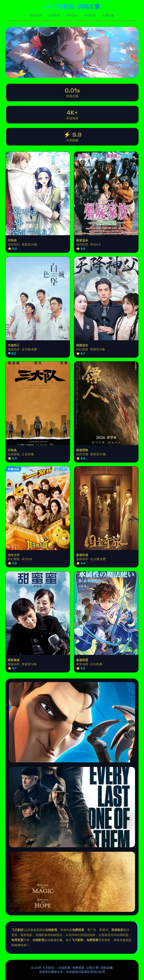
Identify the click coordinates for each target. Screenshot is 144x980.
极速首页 (36, 15)
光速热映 (54, 15)
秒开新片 (72, 15)
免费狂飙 (108, 15)
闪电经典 (90, 15)
